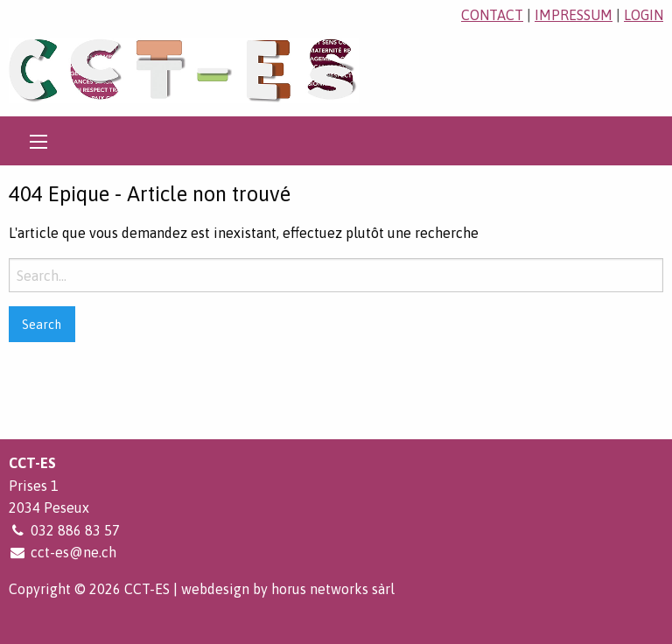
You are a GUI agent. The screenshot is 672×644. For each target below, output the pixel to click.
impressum (574, 15)
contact (492, 15)
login (644, 15)
